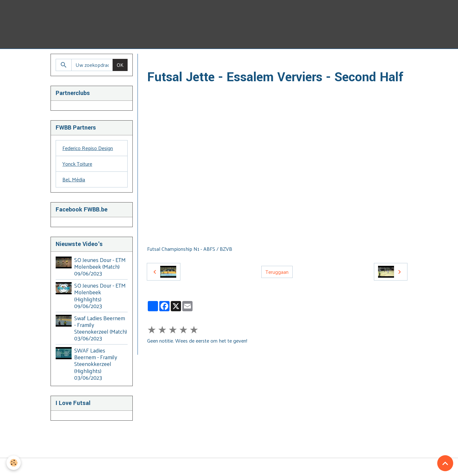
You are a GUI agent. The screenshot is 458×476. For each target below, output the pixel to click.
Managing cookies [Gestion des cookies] (229, 467)
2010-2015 (232, 61)
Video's (186, 61)
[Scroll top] (445, 463)
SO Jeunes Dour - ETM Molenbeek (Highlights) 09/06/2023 (100, 295)
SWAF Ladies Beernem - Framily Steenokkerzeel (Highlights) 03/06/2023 (96, 364)
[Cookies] (14, 463)
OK (120, 65)
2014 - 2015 (263, 61)
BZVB (207, 61)
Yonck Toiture (77, 164)
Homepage (159, 61)
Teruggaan (277, 272)
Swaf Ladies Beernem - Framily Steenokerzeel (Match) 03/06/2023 (101, 328)
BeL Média (74, 179)
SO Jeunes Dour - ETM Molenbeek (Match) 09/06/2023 (100, 266)
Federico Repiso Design (88, 148)
